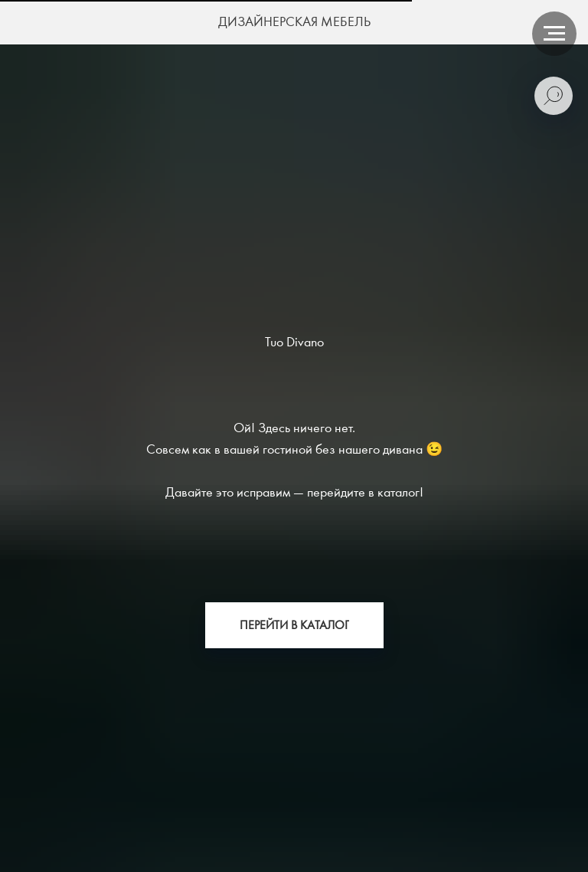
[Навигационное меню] (554, 34)
